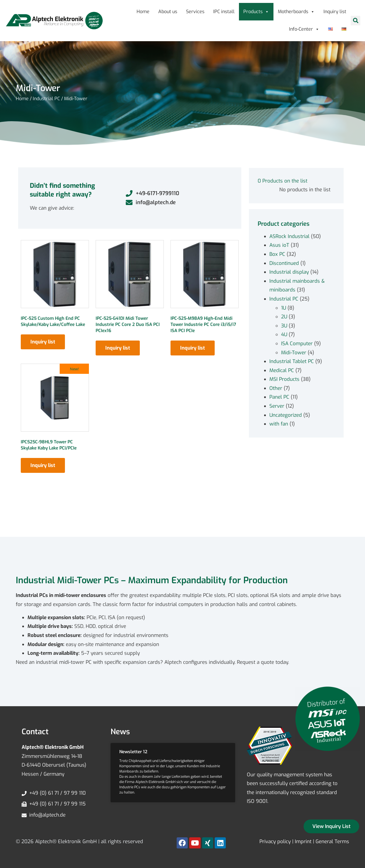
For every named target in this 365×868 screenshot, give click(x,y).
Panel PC (279, 397)
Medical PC (282, 370)
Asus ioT (279, 245)
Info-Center (304, 29)
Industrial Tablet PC (292, 361)
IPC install (224, 12)
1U (284, 308)
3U (284, 326)
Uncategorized (286, 415)
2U (284, 317)
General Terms (332, 842)
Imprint (303, 842)
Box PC (277, 254)
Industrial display (289, 272)
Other (276, 388)
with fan (279, 424)
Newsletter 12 (133, 752)
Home (143, 12)
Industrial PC (46, 99)
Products (256, 12)
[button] (355, 21)
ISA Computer (297, 344)
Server (277, 406)
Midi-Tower (294, 353)
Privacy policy (275, 842)
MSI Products (284, 379)
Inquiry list (335, 12)
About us (168, 12)
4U (284, 335)
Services (195, 12)
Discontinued (284, 263)
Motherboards (296, 12)
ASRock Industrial (289, 236)
